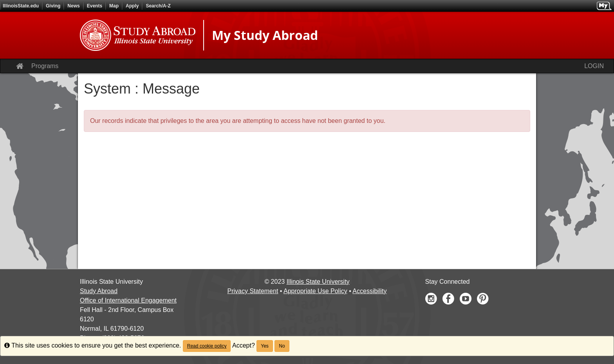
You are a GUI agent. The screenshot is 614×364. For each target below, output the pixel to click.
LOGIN (594, 66)
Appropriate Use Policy (315, 291)
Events (95, 6)
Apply (132, 6)
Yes (265, 346)
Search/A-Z (158, 6)
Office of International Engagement (128, 300)
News (73, 6)
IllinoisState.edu (21, 6)
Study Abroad (99, 291)
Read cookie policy (207, 346)
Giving (53, 6)
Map (114, 6)
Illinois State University (318, 282)
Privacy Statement (253, 291)
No (282, 346)
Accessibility (369, 291)
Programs (45, 66)
